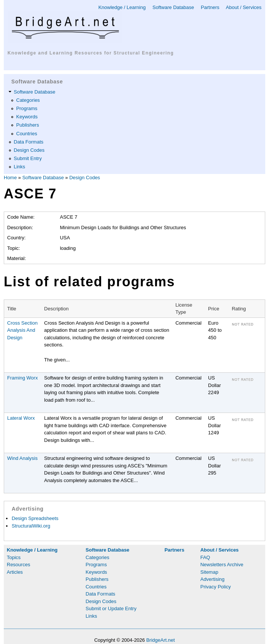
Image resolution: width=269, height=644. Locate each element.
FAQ (205, 557)
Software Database (173, 7)
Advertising (212, 579)
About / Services (244, 7)
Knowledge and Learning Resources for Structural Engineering (91, 53)
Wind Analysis (22, 458)
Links (20, 167)
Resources (18, 565)
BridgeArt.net (161, 640)
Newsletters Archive (222, 565)
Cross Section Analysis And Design (22, 330)
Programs (27, 108)
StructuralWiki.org (31, 526)
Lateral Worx (21, 418)
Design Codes (29, 150)
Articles (15, 572)
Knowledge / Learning (122, 7)
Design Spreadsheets (35, 518)
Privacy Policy (215, 587)
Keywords (27, 117)
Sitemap (209, 572)
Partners (210, 7)
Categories (28, 100)
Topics (14, 557)
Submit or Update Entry (111, 608)
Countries (27, 134)
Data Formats (29, 142)
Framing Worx (22, 378)
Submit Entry (28, 158)
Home (10, 178)
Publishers (28, 125)
